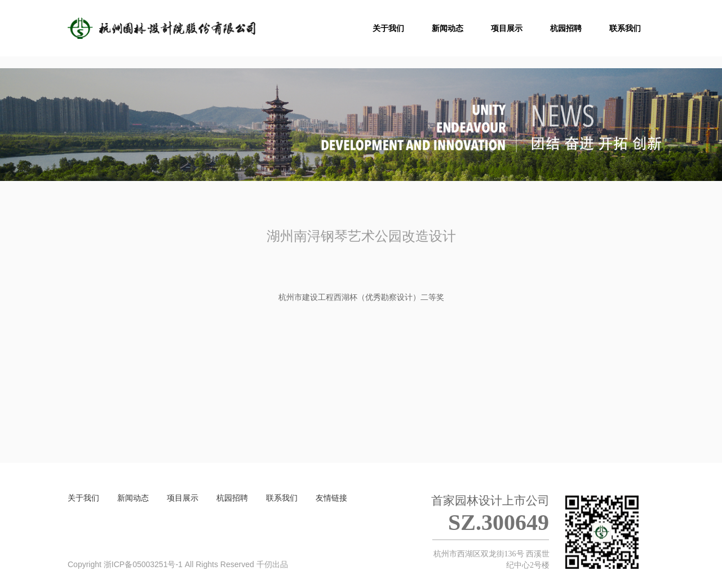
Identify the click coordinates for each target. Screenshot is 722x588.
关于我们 (83, 498)
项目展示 (183, 498)
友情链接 (331, 498)
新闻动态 (133, 498)
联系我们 (282, 498)
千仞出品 (272, 564)
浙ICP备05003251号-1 (143, 564)
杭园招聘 (232, 498)
